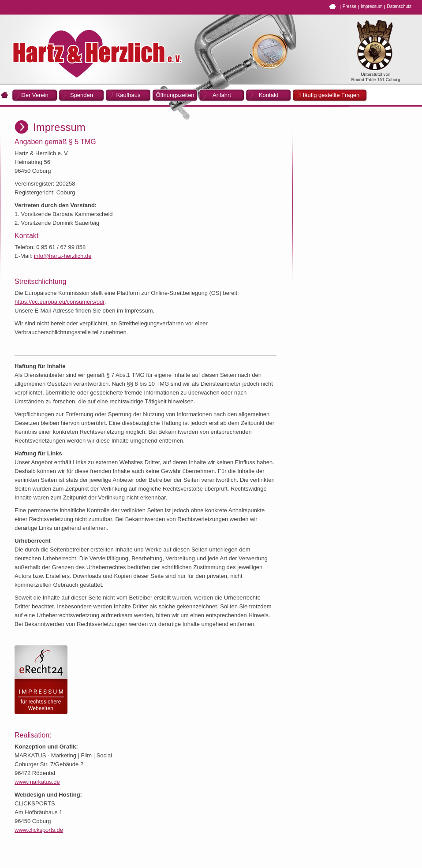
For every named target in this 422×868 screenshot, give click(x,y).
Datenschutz (399, 6)
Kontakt (269, 95)
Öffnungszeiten (175, 95)
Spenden (82, 95)
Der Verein (35, 95)
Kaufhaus (129, 95)
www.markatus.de (37, 782)
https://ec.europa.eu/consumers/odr (60, 302)
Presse (349, 6)
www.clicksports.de (39, 830)
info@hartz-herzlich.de (63, 256)
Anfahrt (222, 95)
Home (332, 7)
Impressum (372, 6)
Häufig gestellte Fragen (330, 95)
